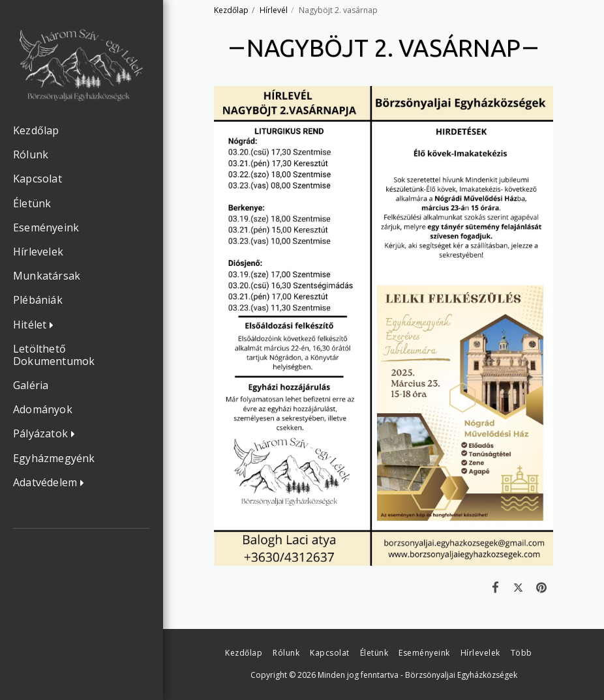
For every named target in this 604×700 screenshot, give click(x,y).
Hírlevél (274, 10)
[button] (37, 325)
